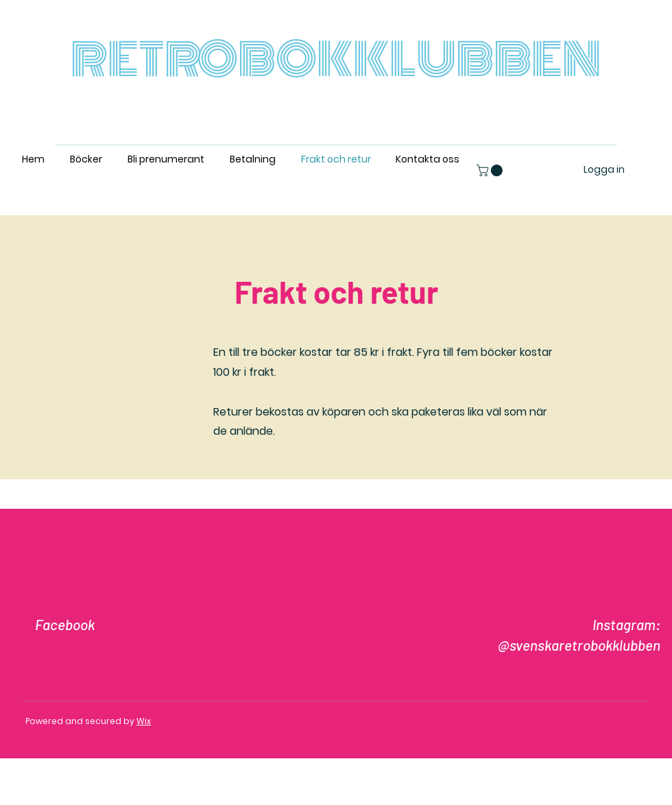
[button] (491, 170)
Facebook (65, 624)
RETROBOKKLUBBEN (336, 60)
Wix (144, 721)
